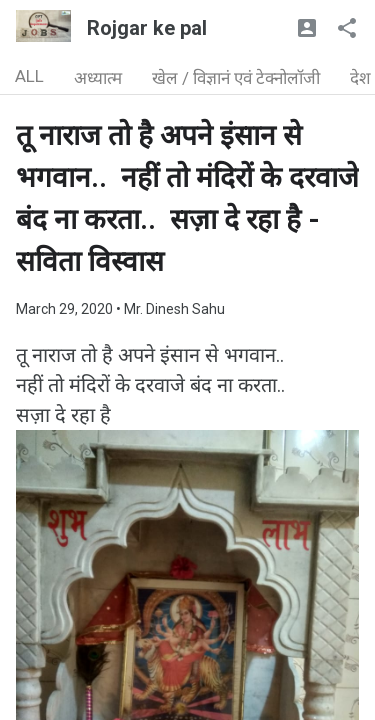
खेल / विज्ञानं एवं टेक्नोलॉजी (236, 78)
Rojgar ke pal (147, 28)
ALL (29, 76)
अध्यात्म (98, 78)
